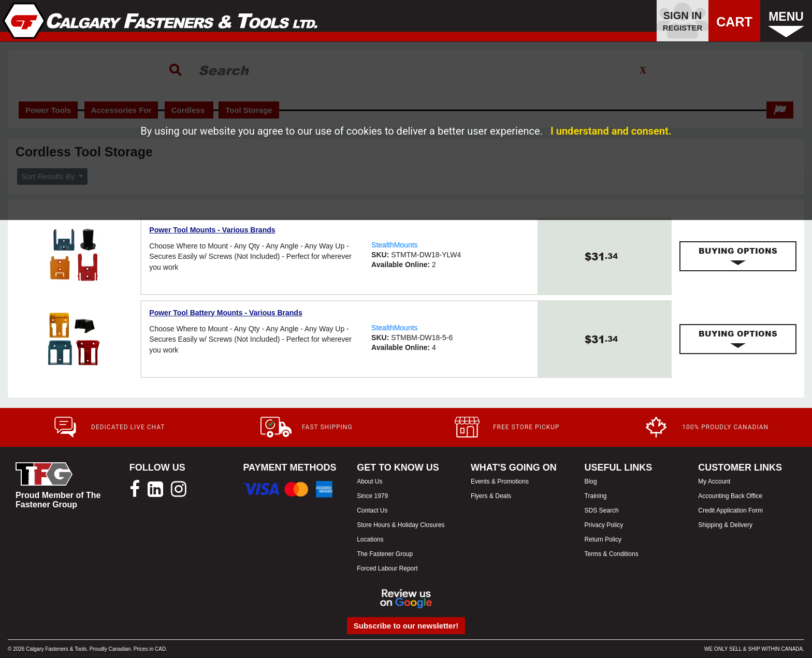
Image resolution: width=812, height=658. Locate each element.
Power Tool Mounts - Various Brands (212, 230)
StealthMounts (395, 245)
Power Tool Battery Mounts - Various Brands (226, 313)
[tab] (738, 256)
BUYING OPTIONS (738, 256)
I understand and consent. (611, 131)
